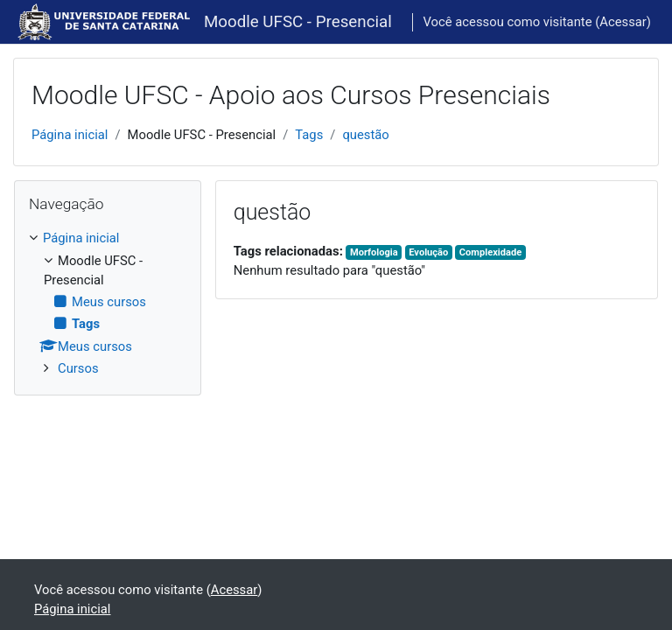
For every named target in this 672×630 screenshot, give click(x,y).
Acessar (623, 22)
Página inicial (70, 135)
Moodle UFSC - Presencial (298, 22)
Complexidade (490, 252)
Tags (309, 135)
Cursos (78, 368)
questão (365, 135)
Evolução (428, 252)
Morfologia (374, 252)
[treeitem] (108, 303)
